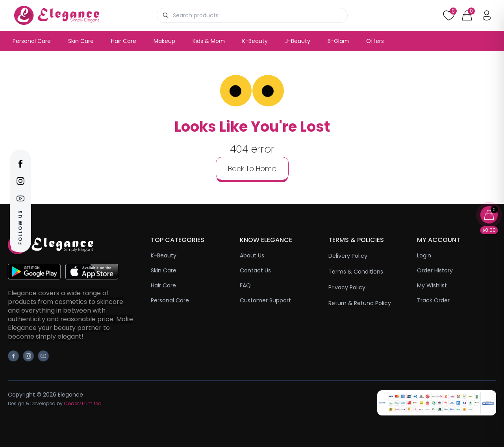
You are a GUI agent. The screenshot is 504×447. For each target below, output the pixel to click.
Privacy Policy (347, 287)
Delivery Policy (348, 256)
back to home (252, 169)
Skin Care (81, 41)
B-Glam (338, 41)
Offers (375, 41)
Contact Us (255, 270)
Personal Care (32, 41)
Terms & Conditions (356, 272)
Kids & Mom (209, 41)
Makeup (164, 41)
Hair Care (124, 41)
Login (424, 255)
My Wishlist (432, 285)
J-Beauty (298, 41)
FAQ (245, 285)
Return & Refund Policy (360, 303)
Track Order (433, 300)
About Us (252, 255)
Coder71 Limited (83, 403)
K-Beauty (255, 41)
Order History (435, 270)
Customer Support (265, 300)
